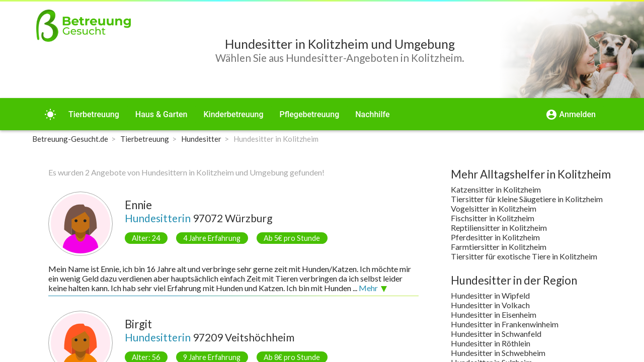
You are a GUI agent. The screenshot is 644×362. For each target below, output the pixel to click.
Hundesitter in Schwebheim (498, 353)
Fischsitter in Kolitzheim (493, 218)
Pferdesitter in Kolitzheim (495, 237)
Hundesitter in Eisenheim (494, 314)
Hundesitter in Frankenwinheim (505, 324)
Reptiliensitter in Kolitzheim (499, 228)
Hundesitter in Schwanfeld (496, 334)
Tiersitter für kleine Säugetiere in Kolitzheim (527, 199)
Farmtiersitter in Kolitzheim (499, 247)
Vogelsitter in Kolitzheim (494, 208)
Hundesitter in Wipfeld (490, 295)
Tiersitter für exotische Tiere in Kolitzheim (524, 256)
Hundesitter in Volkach (490, 305)
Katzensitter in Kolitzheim (496, 189)
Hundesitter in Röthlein (491, 343)
